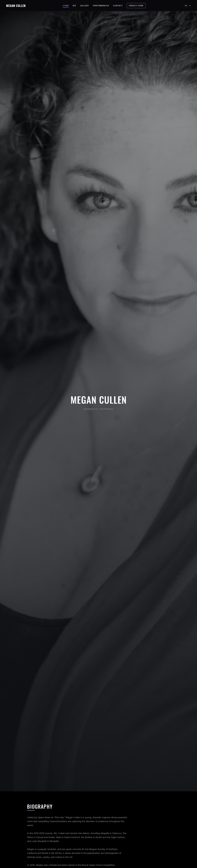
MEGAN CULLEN (16, 6)
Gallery (85, 6)
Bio (74, 6)
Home (66, 6)
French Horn (136, 6)
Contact (118, 6)
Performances (101, 6)
